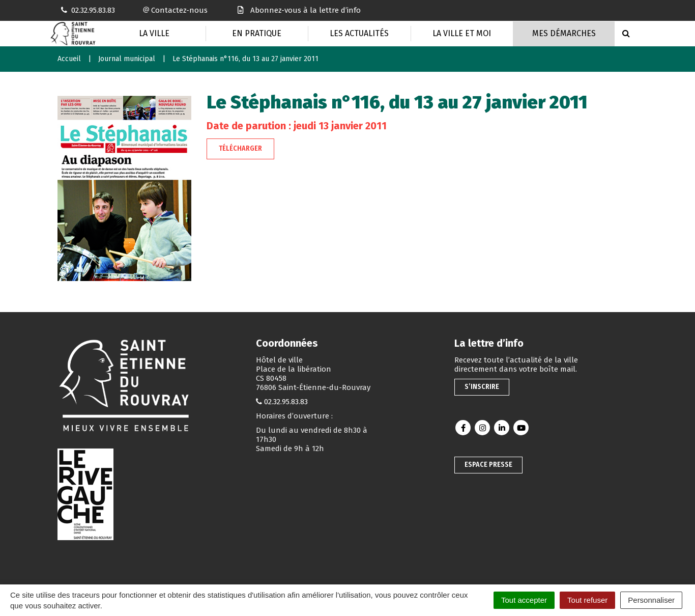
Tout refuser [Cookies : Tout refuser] (587, 600)
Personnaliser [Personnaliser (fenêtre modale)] (651, 600)
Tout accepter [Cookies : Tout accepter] (524, 600)
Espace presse (488, 465)
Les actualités (359, 33)
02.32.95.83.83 (286, 402)
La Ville (154, 33)
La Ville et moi (462, 33)
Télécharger (240, 148)
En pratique (257, 33)
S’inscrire (482, 387)
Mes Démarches (564, 33)
